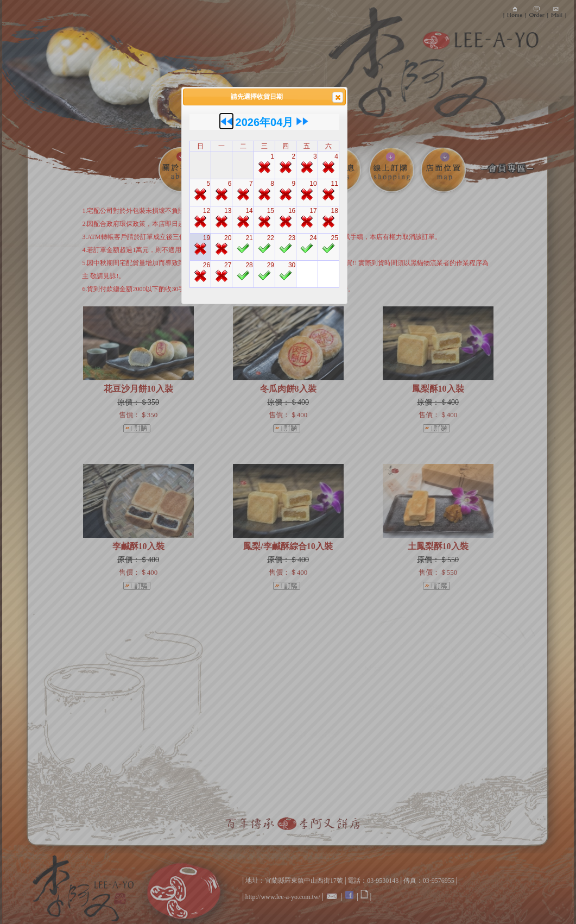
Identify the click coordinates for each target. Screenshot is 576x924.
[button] (338, 97)
